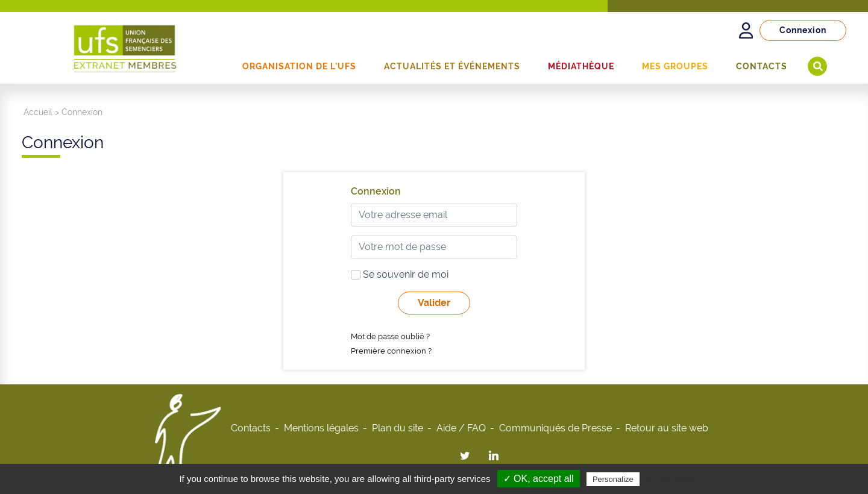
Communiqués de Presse (555, 428)
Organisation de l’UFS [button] (299, 66)
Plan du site (398, 428)
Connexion (803, 30)
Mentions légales (321, 428)
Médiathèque (581, 66)
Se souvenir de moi (400, 274)
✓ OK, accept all (539, 479)
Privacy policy (671, 479)
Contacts (762, 66)
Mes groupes (675, 66)
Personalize (613, 479)
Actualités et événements (452, 66)
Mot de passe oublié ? (390, 336)
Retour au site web (667, 428)
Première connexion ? (391, 351)
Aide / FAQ (461, 428)
